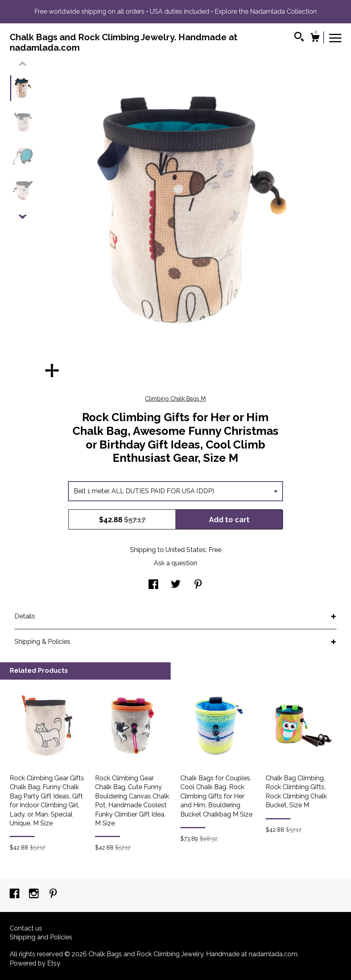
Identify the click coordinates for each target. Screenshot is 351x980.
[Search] (299, 38)
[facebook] (15, 894)
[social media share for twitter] (176, 585)
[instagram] (35, 894)
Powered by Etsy (35, 963)
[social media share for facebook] (153, 585)
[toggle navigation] (335, 37)
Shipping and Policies (41, 937)
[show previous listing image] (23, 64)
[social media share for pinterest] (198, 585)
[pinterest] (53, 894)
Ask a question (175, 563)
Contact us (26, 928)
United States (186, 550)
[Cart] (315, 39)
